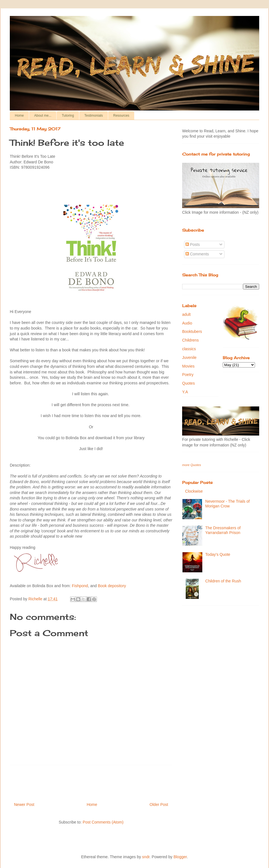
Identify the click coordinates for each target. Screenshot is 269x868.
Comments (197, 254)
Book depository (112, 586)
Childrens (190, 340)
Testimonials (94, 116)
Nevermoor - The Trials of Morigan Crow (228, 504)
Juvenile (189, 357)
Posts (193, 244)
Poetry (188, 375)
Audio (187, 323)
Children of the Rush (223, 581)
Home (19, 116)
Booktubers (192, 331)
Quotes (188, 383)
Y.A (185, 392)
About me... (43, 116)
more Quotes (192, 465)
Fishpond (80, 586)
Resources (121, 116)
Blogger (180, 857)
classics (189, 349)
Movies (188, 366)
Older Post (159, 805)
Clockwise (194, 491)
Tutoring (68, 116)
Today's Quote (218, 554)
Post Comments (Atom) (103, 822)
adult (186, 314)
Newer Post (24, 805)
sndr (146, 857)
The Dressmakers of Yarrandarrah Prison (223, 530)
